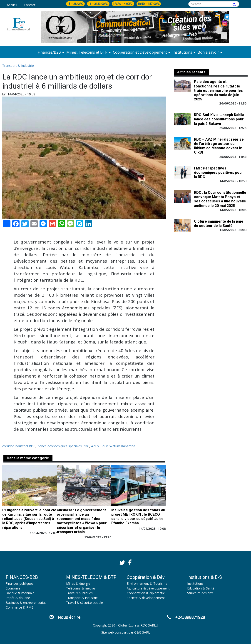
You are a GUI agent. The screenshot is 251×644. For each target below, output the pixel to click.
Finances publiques (20, 583)
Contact (30, 5)
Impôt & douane (18, 598)
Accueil (12, 5)
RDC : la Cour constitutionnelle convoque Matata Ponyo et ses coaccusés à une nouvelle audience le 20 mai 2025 (220, 199)
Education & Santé (201, 588)
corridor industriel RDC (19, 446)
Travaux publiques (79, 593)
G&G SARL (142, 632)
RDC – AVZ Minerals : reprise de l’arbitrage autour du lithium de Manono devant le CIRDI (219, 146)
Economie (13, 588)
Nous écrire (65, 617)
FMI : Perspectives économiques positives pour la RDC (219, 173)
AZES (95, 446)
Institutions (195, 583)
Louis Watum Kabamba (118, 446)
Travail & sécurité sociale (84, 603)
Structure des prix (200, 593)
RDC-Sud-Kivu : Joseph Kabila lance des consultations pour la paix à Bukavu (219, 119)
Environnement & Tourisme (147, 583)
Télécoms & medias (81, 588)
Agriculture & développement (148, 588)
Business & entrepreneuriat (26, 603)
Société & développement (146, 598)
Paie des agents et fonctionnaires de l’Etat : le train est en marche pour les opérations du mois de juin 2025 (218, 90)
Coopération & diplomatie (146, 593)
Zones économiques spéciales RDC (63, 446)
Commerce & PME (19, 607)
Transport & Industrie (18, 66)
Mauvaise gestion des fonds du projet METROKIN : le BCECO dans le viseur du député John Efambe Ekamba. (138, 517)
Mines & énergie (78, 583)
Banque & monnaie (20, 593)
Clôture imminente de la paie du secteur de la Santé (219, 224)
